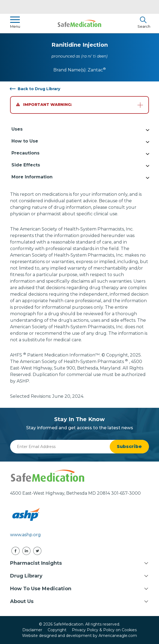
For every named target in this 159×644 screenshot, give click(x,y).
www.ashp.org (25, 535)
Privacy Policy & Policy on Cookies (104, 630)
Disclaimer (32, 630)
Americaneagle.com (118, 636)
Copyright (57, 630)
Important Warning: (44, 105)
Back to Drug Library (39, 89)
